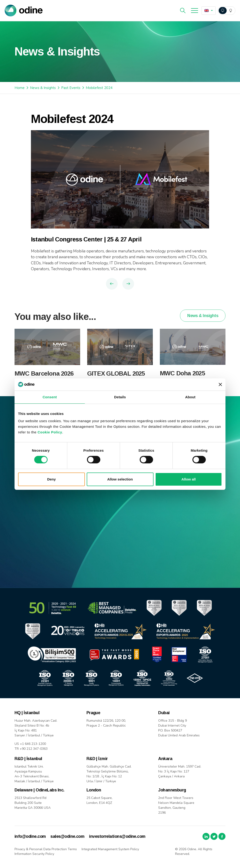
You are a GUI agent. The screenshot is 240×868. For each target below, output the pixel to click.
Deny (51, 479)
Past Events (71, 88)
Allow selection (120, 479)
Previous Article (112, 284)
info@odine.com (30, 836)
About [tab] (190, 397)
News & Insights (43, 88)
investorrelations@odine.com (117, 836)
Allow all (189, 479)
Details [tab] (120, 397)
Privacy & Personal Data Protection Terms (46, 849)
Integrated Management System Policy (110, 849)
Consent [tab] (50, 397)
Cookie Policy (50, 432)
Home (20, 88)
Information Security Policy (34, 854)
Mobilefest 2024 (99, 88)
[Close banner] (220, 384)
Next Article (128, 284)
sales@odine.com (67, 836)
